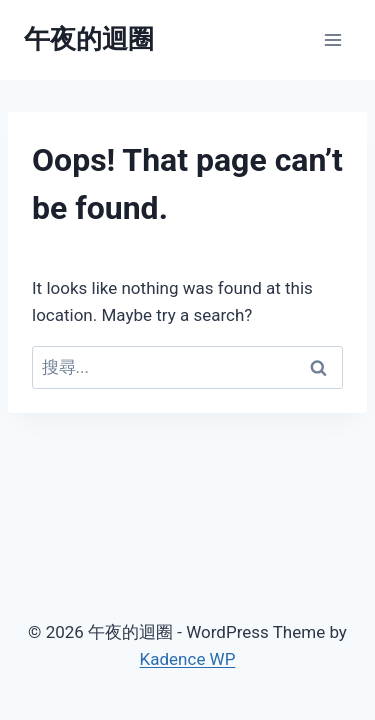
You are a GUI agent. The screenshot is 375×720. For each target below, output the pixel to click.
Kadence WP (188, 659)
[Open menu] (332, 39)
